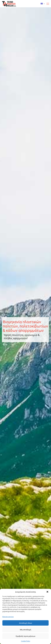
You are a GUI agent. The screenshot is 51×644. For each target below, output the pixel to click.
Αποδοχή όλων (26, 623)
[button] (47, 592)
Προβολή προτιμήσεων (25, 636)
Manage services (8, 617)
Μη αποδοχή (25, 630)
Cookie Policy (26, 641)
